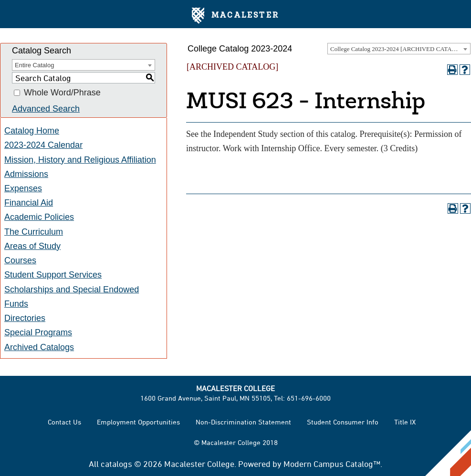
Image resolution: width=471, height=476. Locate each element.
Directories (25, 318)
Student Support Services (53, 275)
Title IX (405, 422)
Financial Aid (29, 203)
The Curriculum (34, 232)
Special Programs (38, 332)
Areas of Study (32, 246)
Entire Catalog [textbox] (34, 65)
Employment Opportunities (138, 422)
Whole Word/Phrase (62, 93)
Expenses (23, 188)
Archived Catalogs (39, 347)
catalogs (116, 464)
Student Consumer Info (343, 422)
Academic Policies (39, 217)
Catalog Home (32, 131)
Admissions (26, 174)
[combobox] (399, 49)
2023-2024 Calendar (43, 145)
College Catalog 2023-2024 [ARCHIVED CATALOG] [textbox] (398, 49)
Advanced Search (46, 109)
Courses (20, 260)
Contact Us (64, 422)
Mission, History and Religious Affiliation (80, 160)
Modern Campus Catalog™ (332, 464)
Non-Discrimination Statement (243, 422)
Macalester (235, 16)
